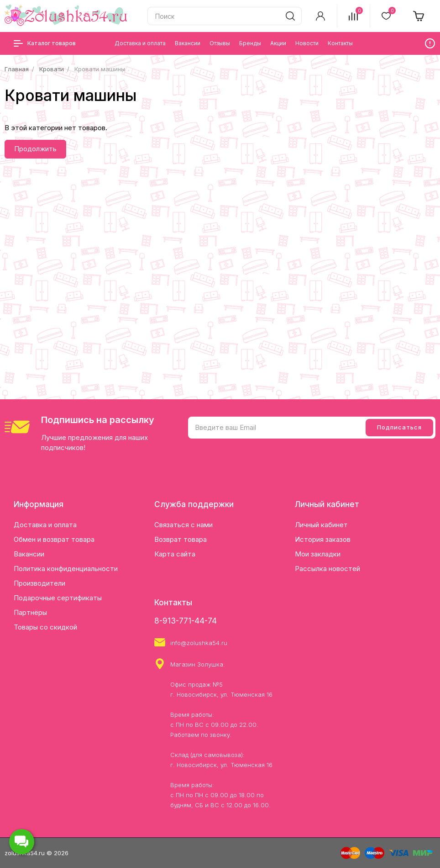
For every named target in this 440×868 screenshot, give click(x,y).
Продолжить (35, 149)
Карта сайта (175, 554)
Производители (39, 583)
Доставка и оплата (45, 525)
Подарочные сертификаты (58, 598)
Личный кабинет (321, 525)
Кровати (52, 69)
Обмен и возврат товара (54, 539)
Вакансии (29, 554)
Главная (17, 69)
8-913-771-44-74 (186, 621)
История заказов (323, 539)
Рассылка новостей (327, 569)
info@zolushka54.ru (199, 643)
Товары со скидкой (45, 627)
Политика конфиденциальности (66, 569)
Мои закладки (318, 554)
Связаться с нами (183, 525)
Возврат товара (181, 539)
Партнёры (30, 612)
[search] (290, 16)
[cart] (419, 16)
